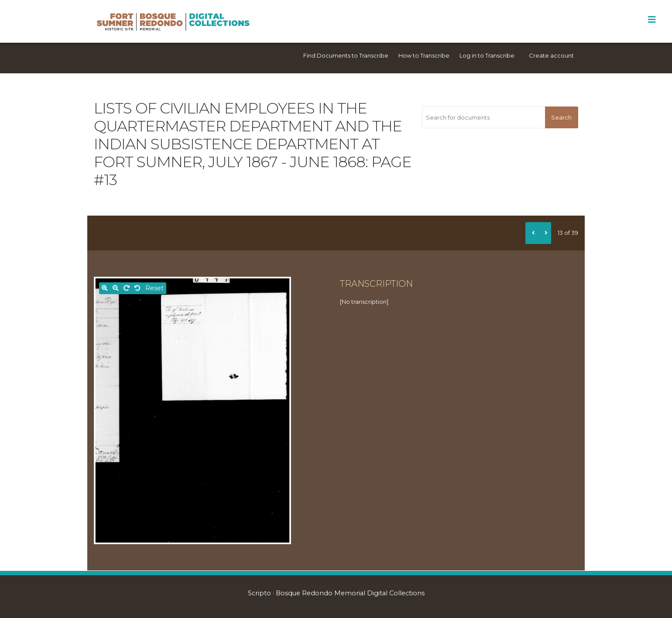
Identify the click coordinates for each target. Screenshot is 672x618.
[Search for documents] (483, 117)
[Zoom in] (105, 288)
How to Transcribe (424, 55)
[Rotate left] (137, 288)
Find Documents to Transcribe (346, 55)
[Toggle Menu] (652, 20)
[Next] (545, 233)
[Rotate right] (127, 288)
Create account (551, 55)
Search (561, 117)
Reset (154, 288)
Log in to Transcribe (487, 55)
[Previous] (532, 233)
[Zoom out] (116, 288)
